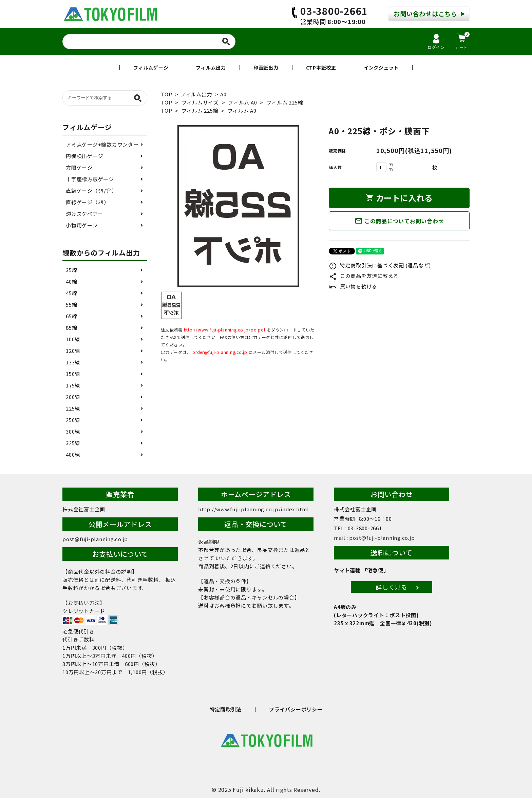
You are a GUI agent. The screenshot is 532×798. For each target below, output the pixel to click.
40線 (71, 281)
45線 (71, 293)
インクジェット (381, 68)
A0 (223, 94)
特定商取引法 (226, 709)
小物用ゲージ (82, 225)
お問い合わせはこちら (425, 14)
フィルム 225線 (285, 102)
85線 (71, 328)
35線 (71, 270)
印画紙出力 (266, 68)
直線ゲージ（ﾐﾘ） (88, 202)
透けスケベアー (84, 214)
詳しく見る (392, 587)
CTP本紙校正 (321, 68)
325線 (73, 443)
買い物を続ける (353, 286)
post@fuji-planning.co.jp (95, 539)
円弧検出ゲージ (84, 156)
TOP (166, 94)
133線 (73, 362)
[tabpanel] (238, 206)
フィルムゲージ (151, 68)
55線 (71, 305)
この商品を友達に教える (364, 276)
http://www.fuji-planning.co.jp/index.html (254, 509)
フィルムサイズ (200, 102)
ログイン (436, 42)
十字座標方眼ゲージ (90, 179)
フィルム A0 (242, 102)
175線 (73, 385)
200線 (73, 397)
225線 (73, 408)
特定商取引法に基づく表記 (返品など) (380, 265)
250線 (73, 420)
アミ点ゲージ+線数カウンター (102, 144)
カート (462, 41)
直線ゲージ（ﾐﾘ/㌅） (91, 191)
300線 (73, 431)
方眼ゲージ (79, 167)
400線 (73, 454)
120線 (73, 351)
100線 (73, 339)
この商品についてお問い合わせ (399, 221)
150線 (73, 374)
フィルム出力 (211, 68)
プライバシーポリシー (296, 709)
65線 (71, 316)
